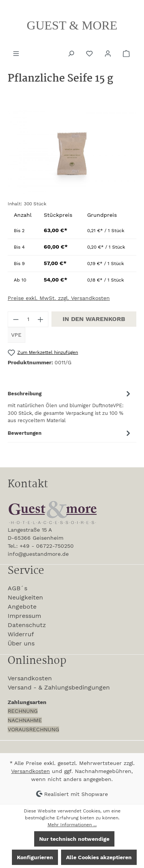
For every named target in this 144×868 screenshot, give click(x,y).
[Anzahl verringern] (16, 319)
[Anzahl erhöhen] (41, 319)
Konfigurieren (35, 857)
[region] (72, 151)
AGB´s (17, 588)
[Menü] (17, 53)
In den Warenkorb (94, 319)
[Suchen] (72, 53)
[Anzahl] (28, 319)
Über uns (21, 643)
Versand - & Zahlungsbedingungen (59, 687)
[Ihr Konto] (109, 53)
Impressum (24, 616)
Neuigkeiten (25, 597)
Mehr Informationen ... (72, 825)
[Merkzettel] (90, 53)
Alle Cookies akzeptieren (99, 857)
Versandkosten (30, 678)
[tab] (70, 406)
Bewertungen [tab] (70, 433)
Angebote (22, 607)
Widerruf (21, 634)
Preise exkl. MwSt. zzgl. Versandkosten (59, 298)
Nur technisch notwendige (74, 839)
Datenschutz (27, 625)
